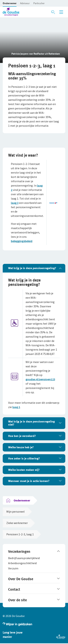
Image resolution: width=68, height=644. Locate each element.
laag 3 (15, 203)
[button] (10, 3)
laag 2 (16, 407)
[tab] (34, 268)
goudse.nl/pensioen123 (40, 379)
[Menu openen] (61, 12)
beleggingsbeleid (22, 241)
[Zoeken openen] (53, 12)
